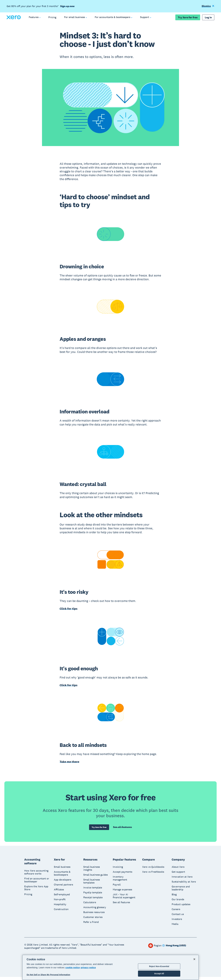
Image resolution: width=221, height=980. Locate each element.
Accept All (159, 974)
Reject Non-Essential (159, 966)
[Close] (194, 959)
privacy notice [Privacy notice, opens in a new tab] (88, 968)
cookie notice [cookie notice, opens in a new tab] (73, 968)
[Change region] (174, 949)
